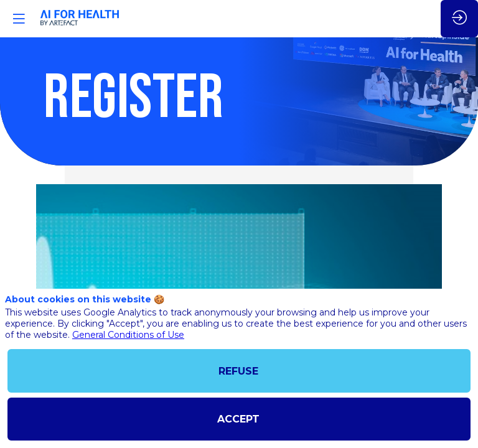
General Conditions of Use (128, 335)
